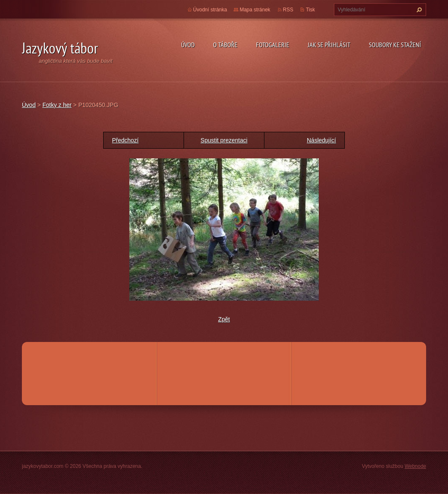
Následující (321, 140)
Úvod (188, 45)
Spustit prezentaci (224, 140)
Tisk (310, 10)
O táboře (225, 45)
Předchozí (125, 140)
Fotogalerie (273, 45)
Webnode (415, 466)
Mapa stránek (255, 10)
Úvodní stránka (210, 10)
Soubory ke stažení (395, 45)
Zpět (224, 319)
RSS (288, 10)
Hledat (418, 10)
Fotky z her (57, 105)
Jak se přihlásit (329, 45)
